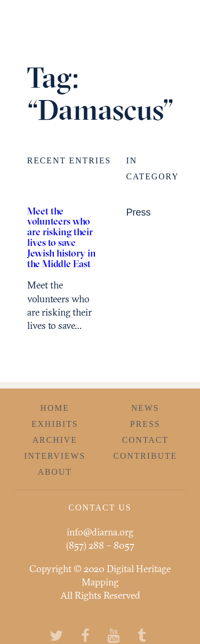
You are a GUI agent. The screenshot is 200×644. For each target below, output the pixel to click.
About (55, 472)
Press (138, 213)
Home (55, 408)
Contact (145, 440)
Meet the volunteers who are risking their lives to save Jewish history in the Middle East (62, 237)
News (145, 408)
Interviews (55, 456)
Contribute (145, 456)
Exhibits (55, 424)
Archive (55, 440)
